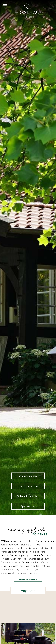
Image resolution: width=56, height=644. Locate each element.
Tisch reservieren (28, 486)
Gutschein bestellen (28, 496)
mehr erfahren (28, 579)
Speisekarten (28, 506)
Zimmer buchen (28, 476)
